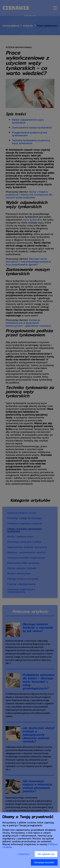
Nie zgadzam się (46, 854)
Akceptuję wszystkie (44, 862)
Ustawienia (24, 854)
